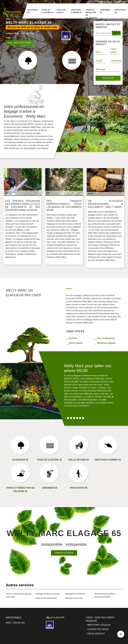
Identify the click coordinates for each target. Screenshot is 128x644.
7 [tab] (83, 418)
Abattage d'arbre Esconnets (48, 594)
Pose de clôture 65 (48, 11)
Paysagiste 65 (120, 11)
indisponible (103, 2)
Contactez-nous (64, 553)
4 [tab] (74, 418)
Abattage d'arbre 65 (76, 11)
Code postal (114, 51)
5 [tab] (77, 418)
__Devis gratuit (74, 343)
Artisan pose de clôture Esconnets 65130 (105, 595)
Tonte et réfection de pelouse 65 (91, 14)
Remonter (121, 634)
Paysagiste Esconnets (75, 594)
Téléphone (116, 61)
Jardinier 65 (105, 11)
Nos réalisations (19, 43)
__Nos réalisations (104, 338)
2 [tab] (68, 418)
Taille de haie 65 (61, 11)
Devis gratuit (96, 634)
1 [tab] (65, 418)
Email (99, 61)
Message (101, 69)
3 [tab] (71, 418)
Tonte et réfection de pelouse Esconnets (19, 595)
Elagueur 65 (33, 11)
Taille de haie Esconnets (46, 598)
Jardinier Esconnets (74, 598)
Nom (99, 52)
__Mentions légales (105, 343)
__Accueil (71, 338)
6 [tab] (80, 418)
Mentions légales (99, 625)
